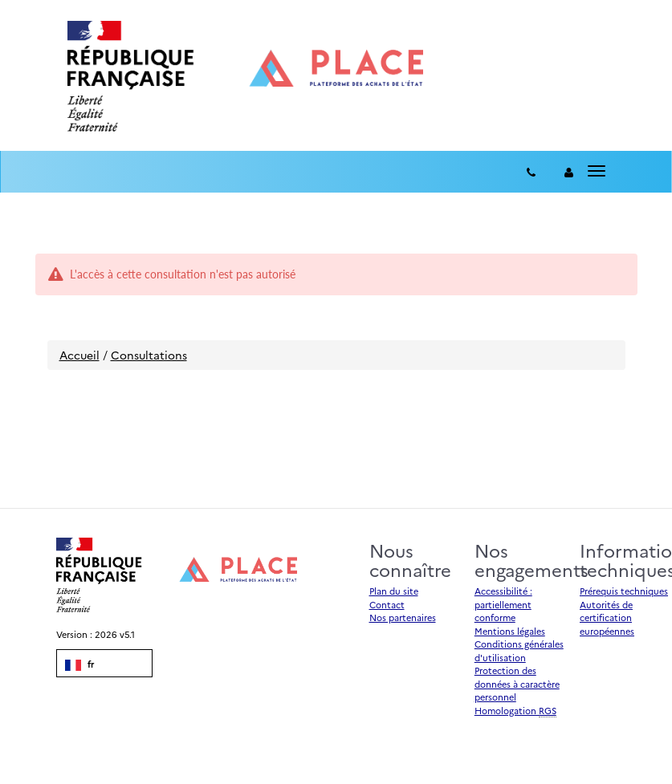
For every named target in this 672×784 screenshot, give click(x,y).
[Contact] (531, 172)
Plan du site (394, 591)
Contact (387, 605)
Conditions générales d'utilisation (519, 651)
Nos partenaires (403, 617)
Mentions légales (510, 631)
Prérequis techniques (624, 591)
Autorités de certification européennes (607, 618)
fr (79, 664)
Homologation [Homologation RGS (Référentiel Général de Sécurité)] (515, 711)
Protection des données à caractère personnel (517, 684)
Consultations (149, 355)
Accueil (79, 355)
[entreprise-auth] (569, 172)
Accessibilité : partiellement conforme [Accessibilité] (503, 604)
